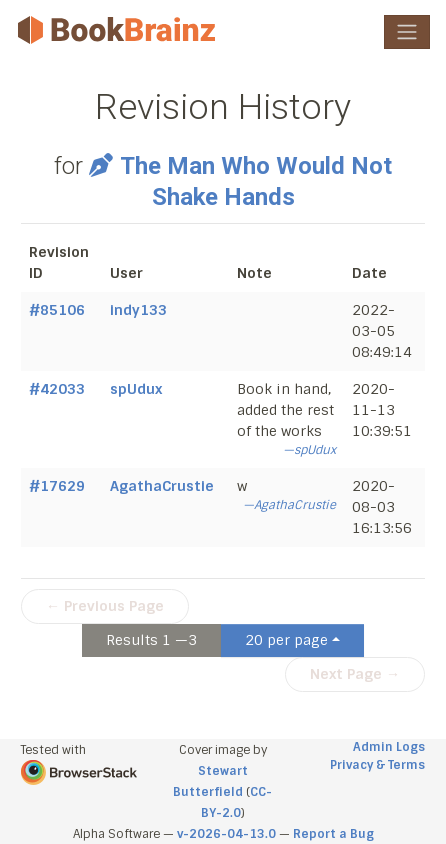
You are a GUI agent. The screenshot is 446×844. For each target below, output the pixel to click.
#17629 (57, 486)
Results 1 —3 (151, 640)
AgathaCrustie (162, 486)
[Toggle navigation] (407, 32)
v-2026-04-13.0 (226, 834)
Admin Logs (389, 747)
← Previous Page (105, 606)
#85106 (57, 310)
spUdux (136, 389)
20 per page (286, 640)
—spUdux (309, 450)
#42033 (57, 389)
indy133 (138, 310)
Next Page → (355, 674)
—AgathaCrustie (289, 505)
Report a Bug (333, 834)
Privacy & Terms (377, 765)
